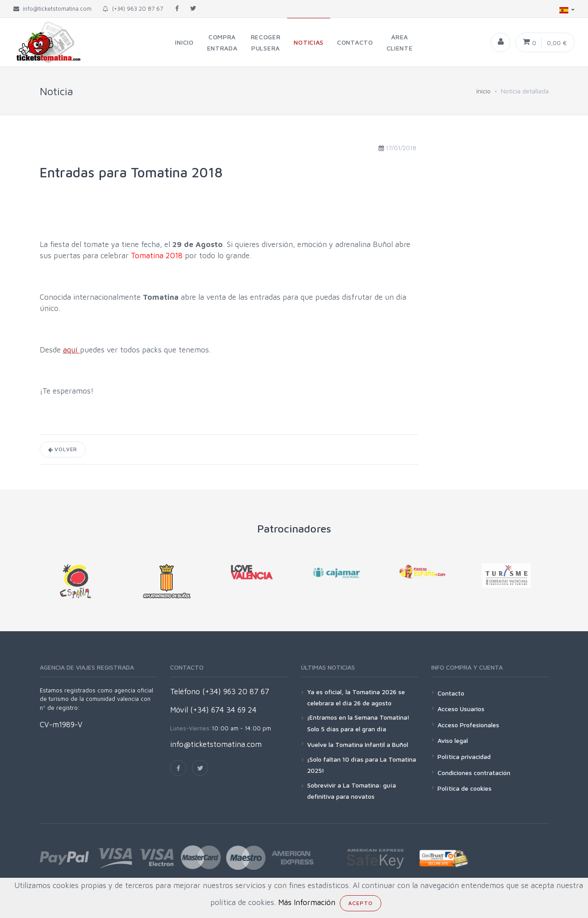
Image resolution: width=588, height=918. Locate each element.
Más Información (307, 902)
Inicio (484, 91)
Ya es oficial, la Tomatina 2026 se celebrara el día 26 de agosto (356, 697)
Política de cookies (465, 788)
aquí (71, 350)
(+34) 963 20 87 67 (133, 8)
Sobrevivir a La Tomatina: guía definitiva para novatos (352, 791)
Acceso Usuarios (461, 709)
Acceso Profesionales (468, 725)
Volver (63, 449)
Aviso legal (453, 740)
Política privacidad (464, 757)
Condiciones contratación (474, 773)
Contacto (451, 693)
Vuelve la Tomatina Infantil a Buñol (358, 744)
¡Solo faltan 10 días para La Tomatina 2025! (362, 765)
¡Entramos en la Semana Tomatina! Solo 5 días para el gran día (358, 723)
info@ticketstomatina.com (216, 744)
